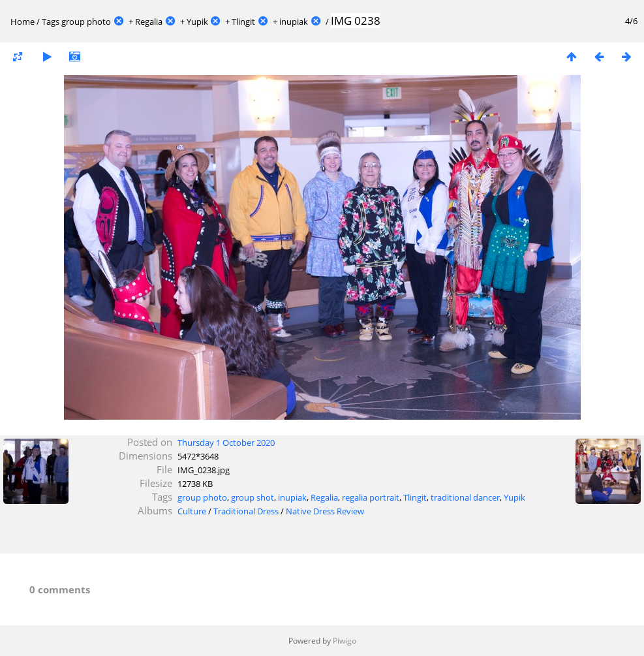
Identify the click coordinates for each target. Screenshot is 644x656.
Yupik (197, 22)
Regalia (149, 22)
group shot (253, 497)
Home (23, 22)
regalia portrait (371, 497)
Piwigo (345, 641)
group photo (86, 22)
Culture (192, 511)
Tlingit (243, 22)
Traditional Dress (246, 511)
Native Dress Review (325, 511)
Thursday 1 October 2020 (226, 443)
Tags (51, 22)
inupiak (294, 22)
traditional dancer (465, 497)
